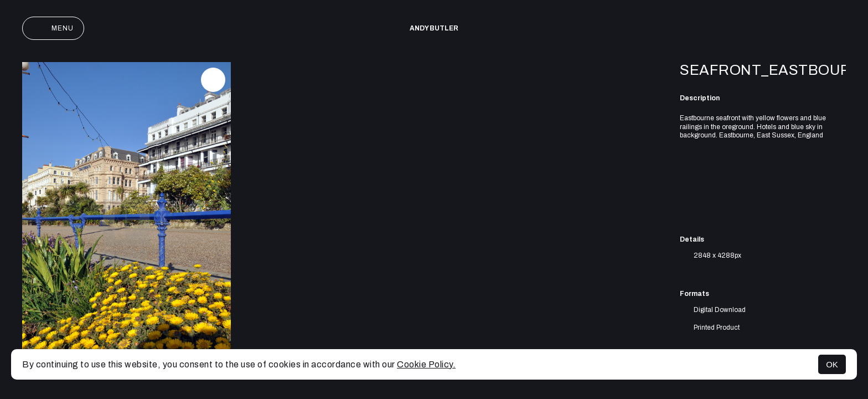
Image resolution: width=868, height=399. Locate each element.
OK (832, 364)
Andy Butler (434, 28)
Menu (53, 28)
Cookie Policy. (426, 364)
